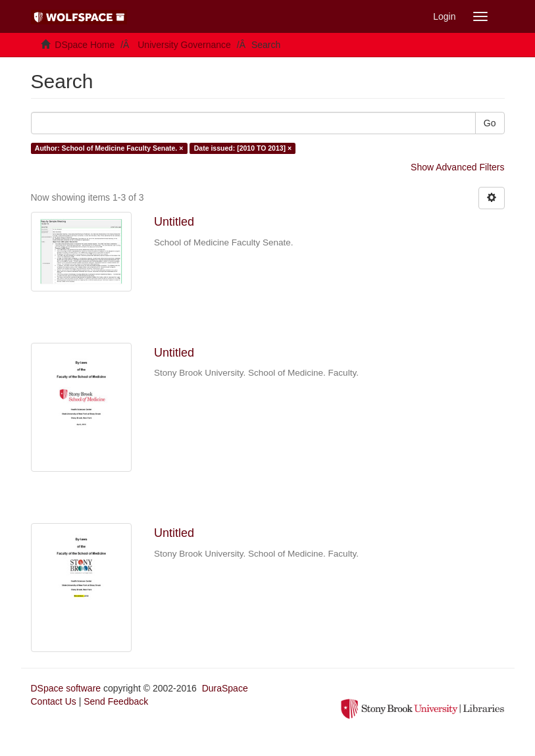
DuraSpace (225, 688)
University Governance (184, 45)
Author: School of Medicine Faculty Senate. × (109, 148)
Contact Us (54, 701)
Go (490, 123)
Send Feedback (116, 701)
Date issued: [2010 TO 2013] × (243, 148)
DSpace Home (85, 45)
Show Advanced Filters (457, 167)
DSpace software (66, 688)
